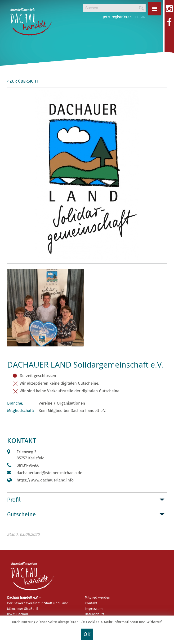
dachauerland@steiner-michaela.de (49, 473)
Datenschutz (94, 614)
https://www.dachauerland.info (45, 480)
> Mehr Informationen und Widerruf (131, 622)
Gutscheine (21, 514)
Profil (14, 500)
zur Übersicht (23, 81)
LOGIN (140, 17)
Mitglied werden (98, 597)
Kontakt (91, 603)
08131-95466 (28, 465)
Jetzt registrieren (117, 17)
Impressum (94, 609)
